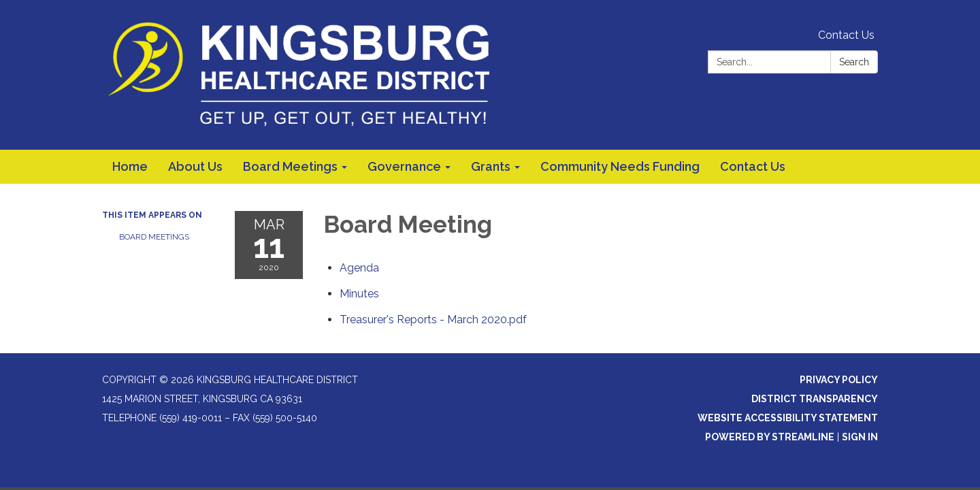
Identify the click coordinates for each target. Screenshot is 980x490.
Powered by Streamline (770, 437)
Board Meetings (154, 237)
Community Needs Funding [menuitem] (620, 166)
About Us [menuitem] (195, 166)
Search (854, 62)
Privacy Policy (839, 380)
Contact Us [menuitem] (753, 166)
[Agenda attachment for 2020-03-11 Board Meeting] (359, 268)
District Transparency (815, 399)
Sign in (860, 437)
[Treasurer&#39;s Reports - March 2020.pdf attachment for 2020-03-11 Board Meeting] (433, 320)
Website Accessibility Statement (788, 418)
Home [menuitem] (130, 166)
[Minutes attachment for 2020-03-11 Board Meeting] (359, 294)
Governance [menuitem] (404, 166)
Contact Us (846, 35)
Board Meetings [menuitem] (290, 166)
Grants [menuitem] (491, 166)
